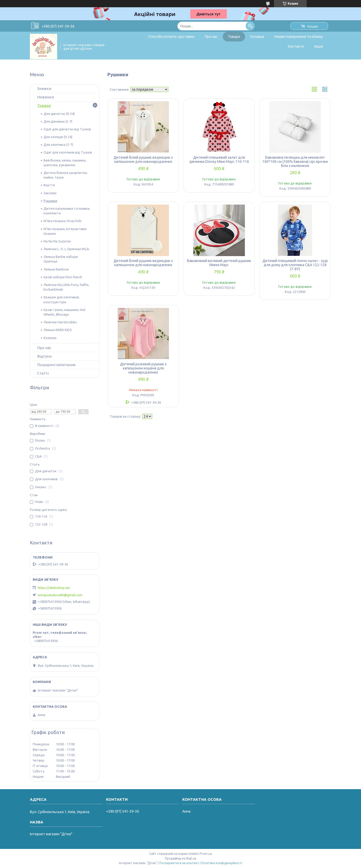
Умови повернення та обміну (299, 37)
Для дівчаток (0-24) (59, 114)
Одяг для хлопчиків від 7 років (68, 152)
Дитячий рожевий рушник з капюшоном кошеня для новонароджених (143, 368)
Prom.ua (206, 854)
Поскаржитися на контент (179, 863)
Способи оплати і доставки (171, 37)
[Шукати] (250, 26)
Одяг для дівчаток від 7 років (67, 129)
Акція (319, 46)
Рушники (50, 201)
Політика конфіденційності (222, 863)
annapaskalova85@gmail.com (60, 595)
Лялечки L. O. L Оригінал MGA (66, 249)
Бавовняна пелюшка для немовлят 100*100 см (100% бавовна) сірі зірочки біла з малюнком (295, 162)
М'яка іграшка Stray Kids (63, 221)
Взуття (49, 185)
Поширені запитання (56, 365)
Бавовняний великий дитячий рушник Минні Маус (219, 263)
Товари (234, 37)
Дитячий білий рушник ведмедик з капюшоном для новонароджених (143, 159)
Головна (257, 37)
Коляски (50, 338)
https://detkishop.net (54, 588)
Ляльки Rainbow (56, 269)
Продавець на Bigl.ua (180, 858)
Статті (43, 373)
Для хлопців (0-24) (58, 137)
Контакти (296, 46)
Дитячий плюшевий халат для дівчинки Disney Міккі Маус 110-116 (219, 159)
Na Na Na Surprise (57, 241)
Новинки (45, 97)
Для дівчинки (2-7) (58, 121)
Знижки (44, 89)
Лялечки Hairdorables (60, 322)
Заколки (50, 193)
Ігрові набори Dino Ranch (63, 277)
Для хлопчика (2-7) (58, 145)
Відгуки (44, 356)
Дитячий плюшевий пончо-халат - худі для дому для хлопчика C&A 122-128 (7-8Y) (295, 265)
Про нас (211, 37)
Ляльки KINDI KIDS (58, 330)
